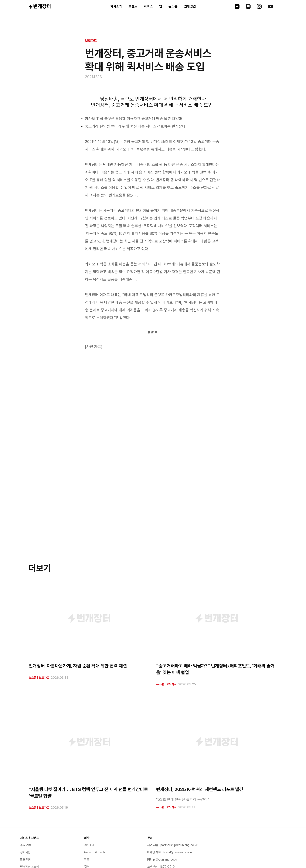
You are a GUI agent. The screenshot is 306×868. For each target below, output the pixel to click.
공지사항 (25, 852)
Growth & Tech (94, 852)
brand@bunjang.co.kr (178, 852)
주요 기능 (26, 845)
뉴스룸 (173, 6)
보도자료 (91, 41)
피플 (87, 859)
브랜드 (133, 6)
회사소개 (116, 6)
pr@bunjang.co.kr (165, 859)
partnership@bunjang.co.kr (179, 845)
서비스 (148, 6)
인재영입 (190, 6)
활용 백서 (26, 859)
